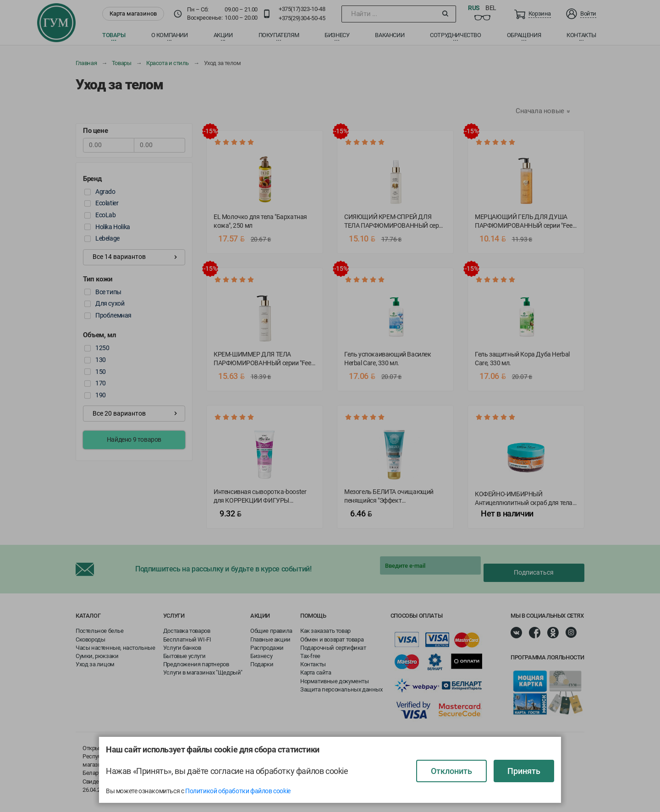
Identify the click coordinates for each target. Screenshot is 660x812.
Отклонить (451, 771)
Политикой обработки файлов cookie (238, 791)
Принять (524, 771)
